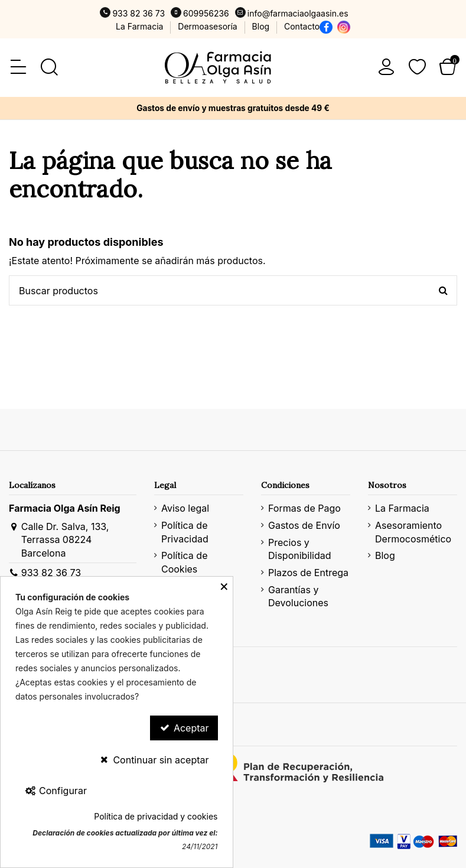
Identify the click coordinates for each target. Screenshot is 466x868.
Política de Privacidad (185, 532)
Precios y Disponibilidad (300, 549)
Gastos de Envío (304, 525)
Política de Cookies (185, 562)
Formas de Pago (304, 508)
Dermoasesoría (208, 26)
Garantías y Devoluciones (298, 596)
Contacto (302, 26)
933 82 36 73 (139, 13)
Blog (262, 26)
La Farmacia (141, 26)
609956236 (206, 13)
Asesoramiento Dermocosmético (413, 532)
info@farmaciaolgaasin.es (298, 13)
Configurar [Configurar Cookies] (56, 791)
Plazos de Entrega (308, 573)
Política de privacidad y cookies (156, 816)
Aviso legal (185, 508)
